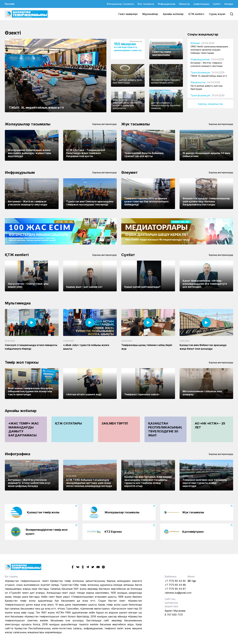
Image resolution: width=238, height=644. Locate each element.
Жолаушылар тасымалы (120, 4)
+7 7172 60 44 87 (175, 589)
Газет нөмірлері (128, 14)
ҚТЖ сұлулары (68, 423)
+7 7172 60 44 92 (175, 581)
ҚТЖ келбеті (196, 14)
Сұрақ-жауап (217, 14)
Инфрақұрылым (167, 4)
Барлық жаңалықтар (210, 104)
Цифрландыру (201, 4)
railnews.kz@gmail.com (178, 593)
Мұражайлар (150, 14)
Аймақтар (184, 4)
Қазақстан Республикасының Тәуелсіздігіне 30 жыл (165, 429)
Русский (10, 4)
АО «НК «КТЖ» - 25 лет (210, 425)
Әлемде (229, 4)
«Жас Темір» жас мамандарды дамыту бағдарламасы (24, 429)
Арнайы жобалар (173, 14)
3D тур (192, 581)
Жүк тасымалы (146, 4)
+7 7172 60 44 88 (175, 585)
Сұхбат (217, 4)
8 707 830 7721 (174, 615)
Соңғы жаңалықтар (203, 34)
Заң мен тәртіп (115, 423)
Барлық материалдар (105, 124)
